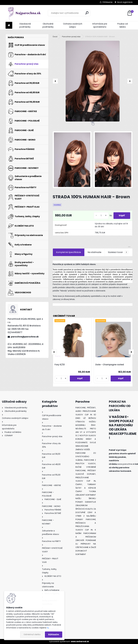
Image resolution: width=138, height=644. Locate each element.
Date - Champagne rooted (110, 365)
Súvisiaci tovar (118, 252)
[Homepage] (9, 25)
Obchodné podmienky (48, 25)
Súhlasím (54, 635)
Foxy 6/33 (60, 365)
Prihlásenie (108, 2)
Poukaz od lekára (123, 25)
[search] (87, 13)
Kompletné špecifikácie (69, 252)
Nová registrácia (125, 2)
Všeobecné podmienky (25, 25)
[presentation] (55, 81)
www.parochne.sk (126, 464)
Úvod (55, 37)
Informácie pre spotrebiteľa (100, 25)
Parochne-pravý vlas (71, 37)
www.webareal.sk (80, 641)
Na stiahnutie (94, 252)
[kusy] (101, 216)
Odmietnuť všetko (32, 635)
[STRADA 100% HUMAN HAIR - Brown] (93, 81)
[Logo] (24, 13)
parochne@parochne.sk (25, 337)
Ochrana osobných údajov (73, 25)
